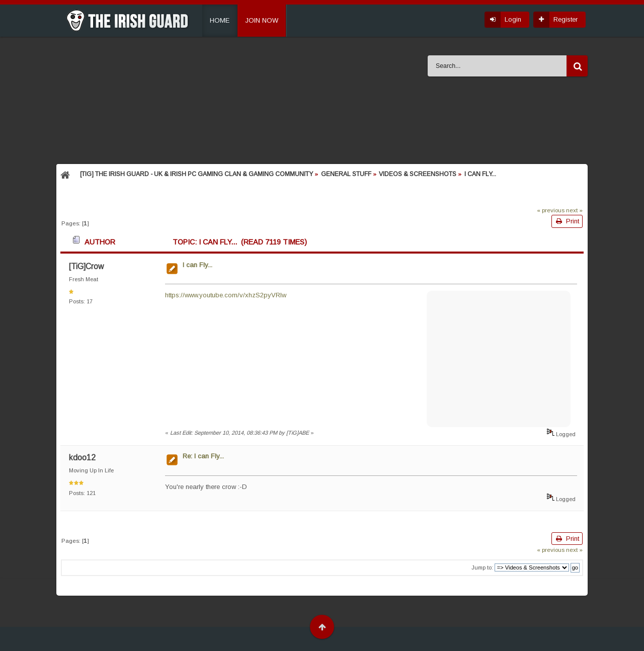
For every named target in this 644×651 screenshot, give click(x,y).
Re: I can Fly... (203, 456)
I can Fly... (197, 265)
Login (513, 19)
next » (574, 210)
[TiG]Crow (86, 266)
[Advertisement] (499, 358)
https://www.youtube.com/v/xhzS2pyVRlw (226, 295)
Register (566, 19)
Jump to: (482, 567)
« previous (551, 210)
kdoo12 (82, 458)
